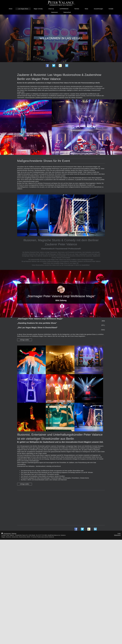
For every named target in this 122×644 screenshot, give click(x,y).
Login (119, 533)
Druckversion (6, 533)
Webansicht (117, 535)
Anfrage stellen (25, 340)
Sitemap (14, 533)
